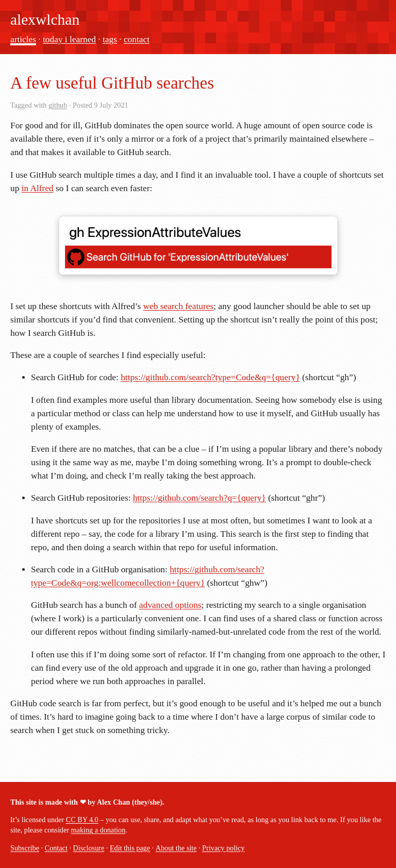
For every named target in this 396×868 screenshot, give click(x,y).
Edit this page (130, 848)
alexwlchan (45, 20)
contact (137, 39)
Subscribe (25, 848)
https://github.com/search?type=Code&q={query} (210, 377)
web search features (178, 306)
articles (23, 39)
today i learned (69, 39)
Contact (56, 848)
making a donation (98, 830)
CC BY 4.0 (82, 820)
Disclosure (89, 848)
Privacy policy (223, 848)
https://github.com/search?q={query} (200, 498)
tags (110, 39)
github (58, 105)
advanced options (170, 605)
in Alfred (38, 188)
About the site (176, 848)
